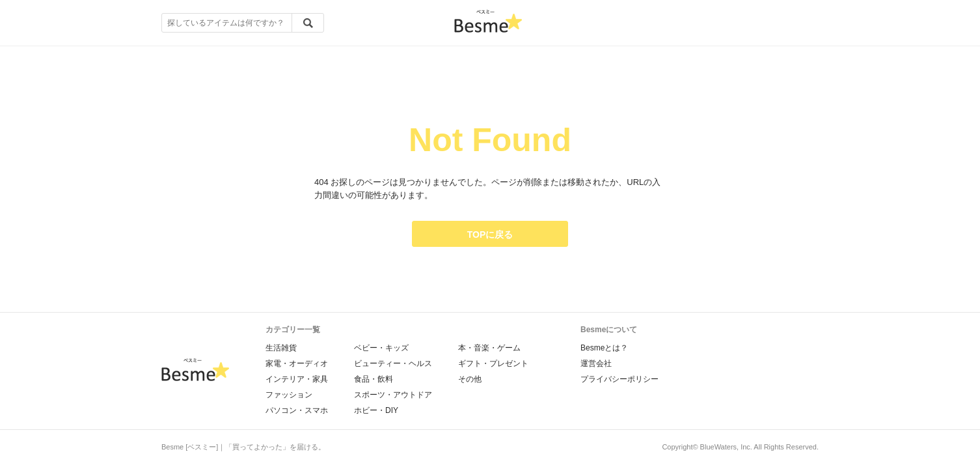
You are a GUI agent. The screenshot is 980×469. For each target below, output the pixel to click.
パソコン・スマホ (297, 410)
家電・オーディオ (297, 363)
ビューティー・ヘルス (393, 363)
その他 (470, 379)
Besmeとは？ (604, 348)
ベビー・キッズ (381, 348)
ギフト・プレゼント (493, 363)
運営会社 (596, 363)
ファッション (289, 395)
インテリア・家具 (297, 379)
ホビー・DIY (376, 410)
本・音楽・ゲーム (489, 348)
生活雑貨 (281, 348)
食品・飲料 (374, 379)
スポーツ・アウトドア (393, 395)
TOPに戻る (490, 234)
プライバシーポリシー (619, 379)
